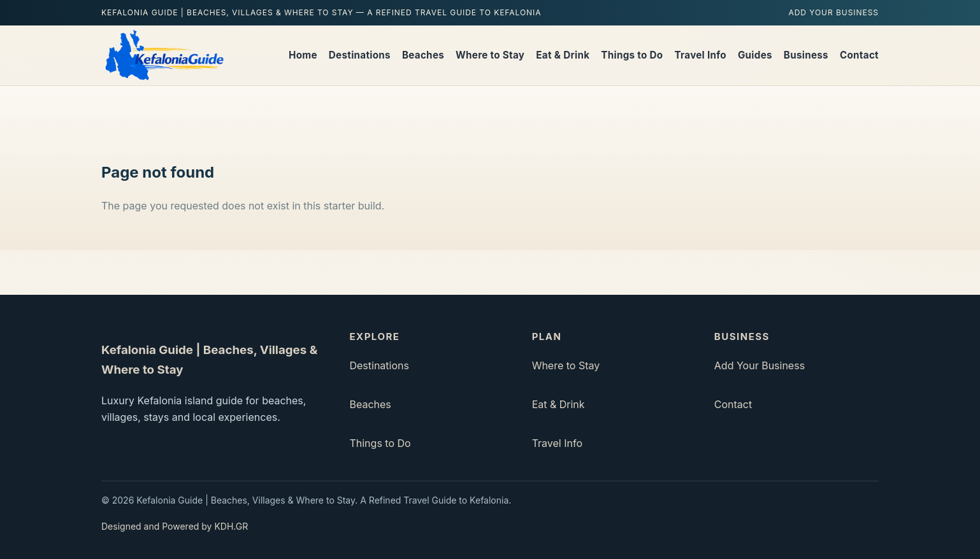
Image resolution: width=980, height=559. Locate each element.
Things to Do (632, 55)
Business (806, 55)
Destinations (360, 55)
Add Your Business (833, 12)
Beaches (423, 55)
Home (303, 55)
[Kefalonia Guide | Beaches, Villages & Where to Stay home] (163, 55)
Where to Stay (490, 55)
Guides (755, 55)
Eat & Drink (563, 55)
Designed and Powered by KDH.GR (175, 526)
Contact (859, 55)
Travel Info (700, 55)
